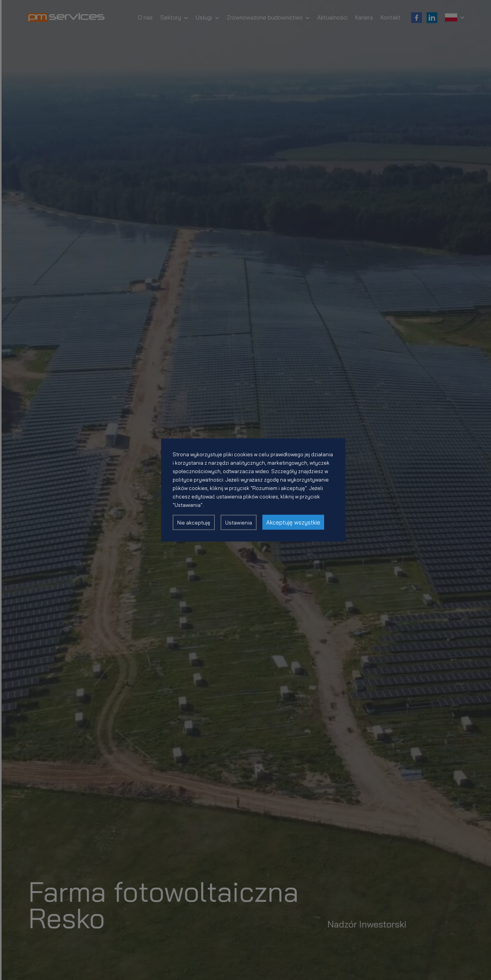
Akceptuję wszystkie (293, 522)
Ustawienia (239, 523)
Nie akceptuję (194, 523)
